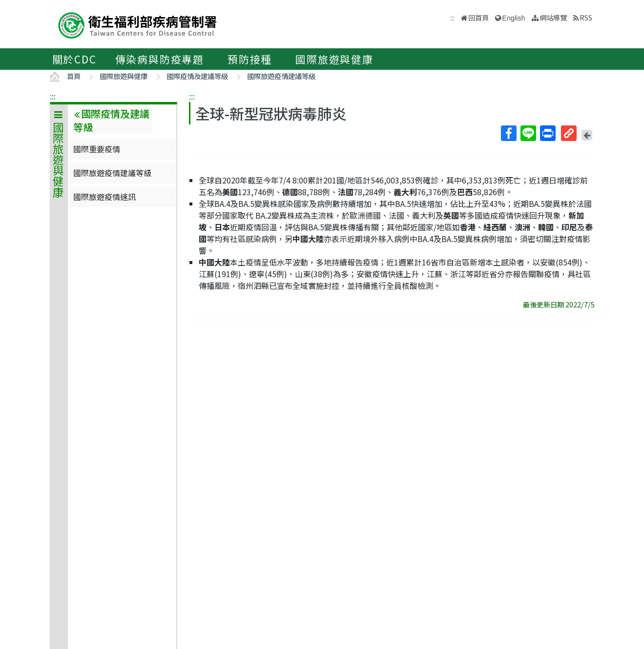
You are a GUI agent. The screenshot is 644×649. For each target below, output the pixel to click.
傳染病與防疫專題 (160, 59)
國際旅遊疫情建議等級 (281, 76)
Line (528, 133)
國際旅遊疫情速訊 (104, 197)
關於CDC (74, 59)
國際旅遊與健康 (334, 59)
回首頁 (478, 17)
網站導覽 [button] (553, 17)
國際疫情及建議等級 (197, 76)
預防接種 (250, 59)
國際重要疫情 (97, 149)
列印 (547, 133)
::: (53, 96)
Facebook (508, 133)
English (513, 18)
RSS (586, 17)
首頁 (74, 76)
